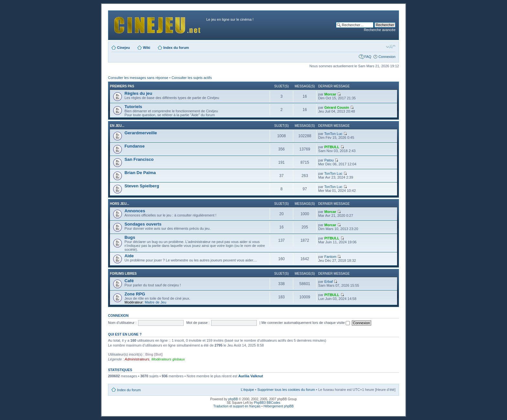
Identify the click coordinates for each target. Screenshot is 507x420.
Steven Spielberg (142, 186)
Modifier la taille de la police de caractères (391, 46)
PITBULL (332, 147)
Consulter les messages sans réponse (138, 78)
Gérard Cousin (337, 107)
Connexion (387, 57)
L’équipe (248, 390)
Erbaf (329, 282)
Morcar (330, 94)
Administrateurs (137, 359)
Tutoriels (133, 107)
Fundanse (135, 146)
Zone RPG (135, 294)
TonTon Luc (333, 134)
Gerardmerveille (141, 133)
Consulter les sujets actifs (192, 78)
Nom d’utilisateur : (122, 323)
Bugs (130, 237)
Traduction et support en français (237, 406)
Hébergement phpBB (279, 406)
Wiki (147, 48)
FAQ (368, 57)
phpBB (233, 399)
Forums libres (123, 274)
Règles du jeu (138, 93)
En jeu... (117, 126)
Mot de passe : (198, 323)
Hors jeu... (119, 204)
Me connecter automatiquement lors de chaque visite (306, 323)
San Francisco (139, 159)
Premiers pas (122, 86)
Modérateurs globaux (168, 359)
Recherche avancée (380, 30)
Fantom (330, 257)
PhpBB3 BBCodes (267, 403)
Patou (329, 160)
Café (129, 281)
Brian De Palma (140, 173)
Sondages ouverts (143, 224)
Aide (129, 256)
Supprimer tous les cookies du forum (286, 390)
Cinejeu (124, 48)
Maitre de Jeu (155, 302)
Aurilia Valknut (251, 376)
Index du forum (176, 48)
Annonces (135, 211)
